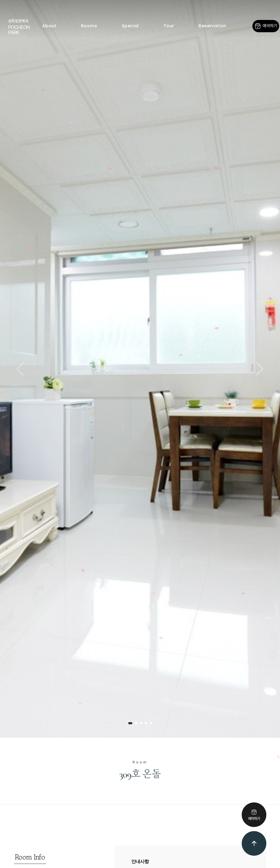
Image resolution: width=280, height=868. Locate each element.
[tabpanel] (140, 369)
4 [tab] (146, 723)
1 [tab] (130, 723)
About (49, 26)
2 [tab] (136, 723)
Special (130, 26)
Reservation (212, 26)
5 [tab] (151, 723)
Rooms (89, 26)
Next (259, 369)
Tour (169, 26)
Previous (21, 369)
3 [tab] (141, 723)
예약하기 (266, 26)
